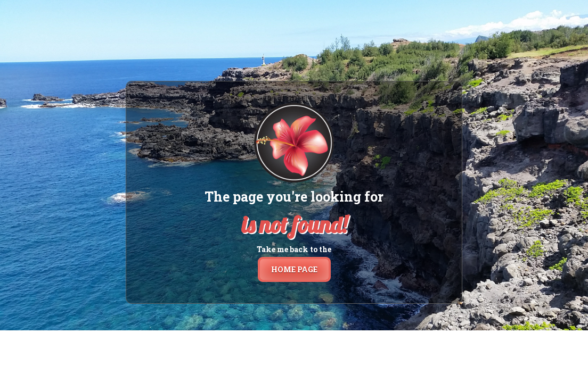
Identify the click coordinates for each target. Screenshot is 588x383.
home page (294, 269)
